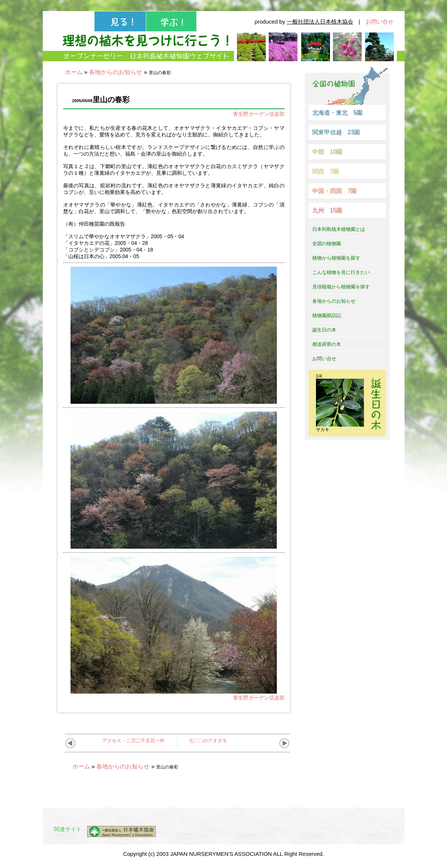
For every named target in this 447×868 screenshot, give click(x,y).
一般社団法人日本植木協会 (320, 22)
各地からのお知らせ (116, 72)
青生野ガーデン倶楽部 (259, 114)
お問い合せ (380, 22)
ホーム (74, 72)
